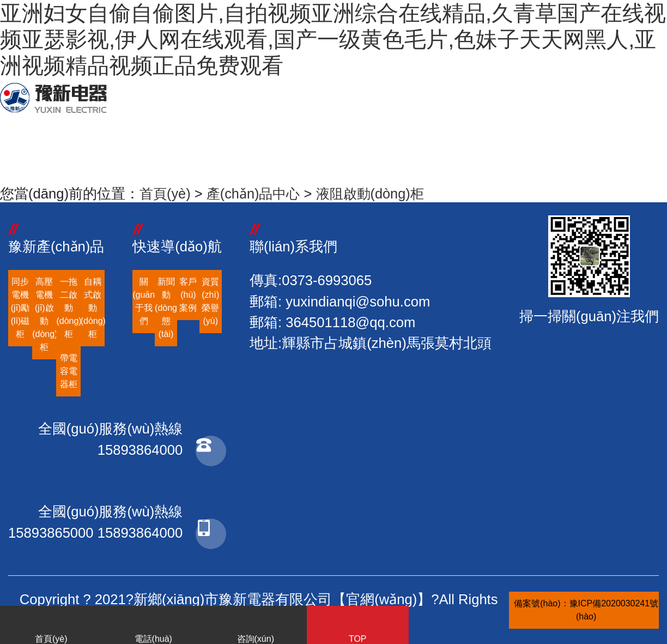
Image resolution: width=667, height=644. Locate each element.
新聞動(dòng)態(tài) (166, 308)
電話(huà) (154, 627)
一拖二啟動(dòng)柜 (68, 308)
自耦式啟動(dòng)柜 (93, 308)
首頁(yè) (166, 194)
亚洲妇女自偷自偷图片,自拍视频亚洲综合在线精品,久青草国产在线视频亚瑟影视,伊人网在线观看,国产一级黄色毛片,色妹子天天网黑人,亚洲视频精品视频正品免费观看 (333, 39)
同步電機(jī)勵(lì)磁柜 (20, 308)
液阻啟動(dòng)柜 (375, 194)
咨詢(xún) (256, 627)
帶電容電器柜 (69, 371)
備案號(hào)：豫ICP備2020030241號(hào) (586, 610)
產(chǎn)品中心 (256, 194)
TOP (358, 627)
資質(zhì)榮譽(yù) (210, 301)
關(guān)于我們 (144, 301)
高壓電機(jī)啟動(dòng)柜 (44, 314)
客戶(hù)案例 (188, 295)
